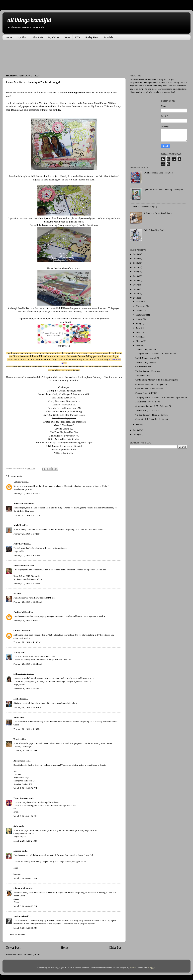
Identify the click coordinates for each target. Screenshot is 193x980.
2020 (136, 272)
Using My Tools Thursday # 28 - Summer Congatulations (161, 397)
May (138, 332)
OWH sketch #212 (144, 367)
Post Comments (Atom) (29, 954)
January (140, 425)
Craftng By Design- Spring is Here (64, 391)
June (138, 328)
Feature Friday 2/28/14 (146, 349)
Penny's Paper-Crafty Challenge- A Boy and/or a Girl (64, 394)
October (140, 310)
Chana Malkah (21, 888)
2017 (136, 285)
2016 (136, 289)
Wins (67, 37)
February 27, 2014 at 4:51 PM (27, 555)
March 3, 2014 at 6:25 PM (25, 906)
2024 (136, 263)
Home (9, 37)
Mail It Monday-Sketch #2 (147, 358)
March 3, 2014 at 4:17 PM (25, 878)
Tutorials (108, 37)
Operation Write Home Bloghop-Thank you (163, 190)
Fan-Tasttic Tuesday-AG (64, 398)
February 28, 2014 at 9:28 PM (27, 729)
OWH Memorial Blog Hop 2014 (158, 173)
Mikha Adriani (21, 674)
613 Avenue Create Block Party (158, 213)
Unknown (18, 482)
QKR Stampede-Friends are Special (64, 446)
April (139, 337)
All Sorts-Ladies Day (64, 453)
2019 (136, 276)
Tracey (17, 652)
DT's (78, 37)
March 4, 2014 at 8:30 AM (25, 928)
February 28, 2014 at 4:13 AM (27, 642)
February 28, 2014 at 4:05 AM (27, 621)
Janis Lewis (19, 916)
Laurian (17, 851)
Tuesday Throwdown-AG (64, 405)
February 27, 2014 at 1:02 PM (27, 534)
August (139, 319)
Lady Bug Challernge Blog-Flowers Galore (64, 415)
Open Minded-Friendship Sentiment (152, 419)
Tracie (16, 739)
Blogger (152, 968)
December (141, 302)
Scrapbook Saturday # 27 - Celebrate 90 (153, 406)
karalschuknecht (21, 566)
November (141, 306)
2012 (136, 435)
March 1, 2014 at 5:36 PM (25, 788)
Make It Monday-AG (64, 425)
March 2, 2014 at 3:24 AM (25, 841)
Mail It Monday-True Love (148, 402)
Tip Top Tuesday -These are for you (151, 415)
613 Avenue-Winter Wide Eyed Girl (151, 384)
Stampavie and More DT (25, 781)
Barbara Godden (22, 504)
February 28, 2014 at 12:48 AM (28, 602)
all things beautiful (29, 20)
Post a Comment (18, 934)
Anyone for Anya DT (23, 778)
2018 (136, 280)
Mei (15, 771)
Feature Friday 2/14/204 (146, 393)
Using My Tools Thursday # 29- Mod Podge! (156, 354)
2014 (136, 298)
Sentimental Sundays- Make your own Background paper (64, 442)
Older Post (116, 948)
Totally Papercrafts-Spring (64, 449)
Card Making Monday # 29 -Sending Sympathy (157, 380)
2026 (136, 254)
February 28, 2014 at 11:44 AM (28, 689)
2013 (136, 430)
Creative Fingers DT (23, 784)
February (140, 345)
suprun (133, 968)
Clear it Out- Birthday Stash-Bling (64, 411)
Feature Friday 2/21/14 (146, 362)
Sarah (16, 717)
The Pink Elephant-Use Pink (64, 432)
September (141, 315)
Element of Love (143, 375)
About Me (38, 37)
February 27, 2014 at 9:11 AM (27, 515)
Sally (16, 826)
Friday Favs (92, 37)
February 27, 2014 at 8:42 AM (27, 493)
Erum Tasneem (21, 798)
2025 (136, 258)
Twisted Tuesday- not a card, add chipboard (64, 422)
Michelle (18, 525)
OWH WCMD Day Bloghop (144, 206)
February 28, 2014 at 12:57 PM (27, 707)
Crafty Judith (20, 612)
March (139, 341)
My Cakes (54, 37)
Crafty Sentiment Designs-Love (64, 401)
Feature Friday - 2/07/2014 (147, 410)
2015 (136, 294)
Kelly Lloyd (19, 544)
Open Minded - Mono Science (149, 389)
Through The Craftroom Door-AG (64, 408)
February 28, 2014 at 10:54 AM (28, 664)
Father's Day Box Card (154, 230)
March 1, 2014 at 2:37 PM (25, 751)
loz (15, 593)
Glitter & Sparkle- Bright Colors (64, 439)
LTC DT (17, 774)
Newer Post (13, 948)
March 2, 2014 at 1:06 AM (25, 816)
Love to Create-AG (64, 429)
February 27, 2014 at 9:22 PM (27, 583)
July (138, 324)
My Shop (22, 37)
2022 (136, 267)
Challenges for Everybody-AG (64, 436)
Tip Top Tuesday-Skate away (148, 371)
